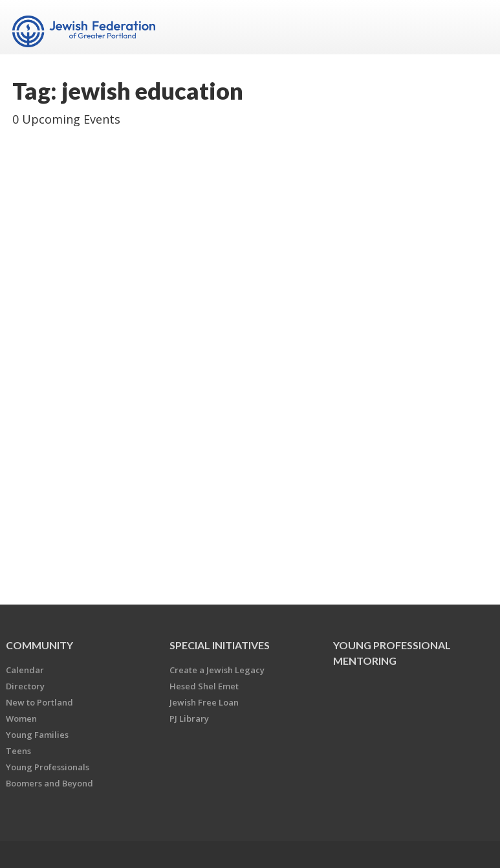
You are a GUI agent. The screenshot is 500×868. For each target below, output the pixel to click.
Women (21, 718)
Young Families (37, 735)
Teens (18, 751)
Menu (473, 27)
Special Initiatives (220, 645)
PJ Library (189, 718)
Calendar (25, 670)
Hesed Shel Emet (204, 686)
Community (39, 645)
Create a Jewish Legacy (217, 670)
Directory (25, 686)
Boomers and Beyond (49, 783)
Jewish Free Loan (204, 702)
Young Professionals (48, 767)
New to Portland (39, 702)
